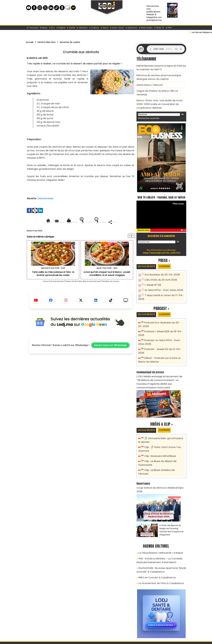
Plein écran (179, 200)
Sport (105, 28)
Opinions (131, 28)
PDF (169, 28)
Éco (52, 28)
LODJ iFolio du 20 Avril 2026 (159, 276)
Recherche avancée (147, 109)
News (44, 28)
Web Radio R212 (166, 627)
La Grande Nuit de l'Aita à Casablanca (158, 554)
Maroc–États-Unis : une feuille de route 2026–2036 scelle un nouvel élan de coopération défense (160, 96)
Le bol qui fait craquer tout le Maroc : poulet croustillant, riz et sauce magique (107, 283)
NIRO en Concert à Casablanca (155, 549)
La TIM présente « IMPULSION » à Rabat (158, 527)
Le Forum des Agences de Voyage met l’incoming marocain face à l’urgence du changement (171, 504)
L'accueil (32, 28)
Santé (71, 28)
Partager (100, 232)
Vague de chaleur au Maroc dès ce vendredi (159, 88)
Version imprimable (82, 222)
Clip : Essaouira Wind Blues (158, 439)
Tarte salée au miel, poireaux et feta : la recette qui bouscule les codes (53, 283)
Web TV (159, 28)
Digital (61, 28)
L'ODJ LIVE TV (125, 626)
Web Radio (146, 28)
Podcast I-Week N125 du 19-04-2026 (164, 327)
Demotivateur (46, 198)
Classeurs (168, 263)
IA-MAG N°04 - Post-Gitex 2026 (162, 286)
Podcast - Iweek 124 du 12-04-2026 (163, 340)
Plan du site (98, 640)
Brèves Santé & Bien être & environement (84, 291)
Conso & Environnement (44, 291)
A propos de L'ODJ (47, 626)
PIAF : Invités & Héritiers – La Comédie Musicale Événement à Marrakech (161, 534)
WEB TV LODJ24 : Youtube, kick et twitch (161, 190)
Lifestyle (82, 28)
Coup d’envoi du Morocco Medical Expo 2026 (159, 466)
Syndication (113, 640)
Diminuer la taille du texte (73, 232)
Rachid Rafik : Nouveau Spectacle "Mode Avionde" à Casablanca (158, 542)
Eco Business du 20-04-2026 (160, 271)
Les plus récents (148, 263)
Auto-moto (117, 28)
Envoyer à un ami (54, 222)
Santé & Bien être (50, 42)
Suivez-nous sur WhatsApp (110, 355)
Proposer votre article (86, 626)
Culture (94, 28)
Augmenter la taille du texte (116, 222)
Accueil (30, 42)
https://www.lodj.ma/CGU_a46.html (161, 249)
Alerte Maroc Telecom (148, 82)
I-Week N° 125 (152, 281)
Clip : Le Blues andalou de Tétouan (163, 453)
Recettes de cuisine (78, 42)
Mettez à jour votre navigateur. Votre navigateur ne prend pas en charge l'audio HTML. (166, 49)
